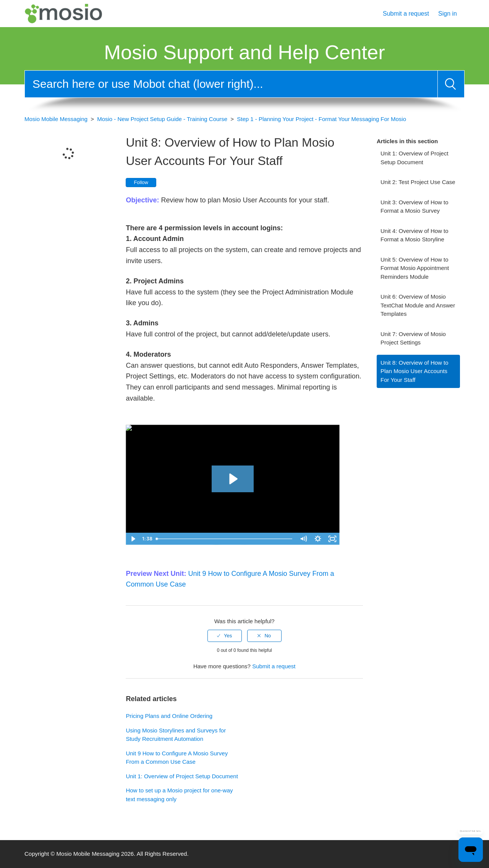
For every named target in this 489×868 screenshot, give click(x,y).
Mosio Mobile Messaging (56, 119)
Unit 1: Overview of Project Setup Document (415, 158)
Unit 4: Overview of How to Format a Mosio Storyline (415, 235)
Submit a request (406, 14)
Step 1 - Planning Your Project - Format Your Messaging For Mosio (321, 119)
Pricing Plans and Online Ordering (169, 716)
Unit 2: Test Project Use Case (418, 182)
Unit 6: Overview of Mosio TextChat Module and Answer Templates (418, 305)
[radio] (225, 636)
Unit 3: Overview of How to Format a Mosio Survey (415, 207)
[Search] (231, 84)
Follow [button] (141, 182)
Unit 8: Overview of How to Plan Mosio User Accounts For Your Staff (415, 371)
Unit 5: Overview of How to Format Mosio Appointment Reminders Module (415, 268)
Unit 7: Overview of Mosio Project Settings (413, 338)
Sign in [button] (448, 14)
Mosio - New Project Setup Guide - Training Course (162, 119)
